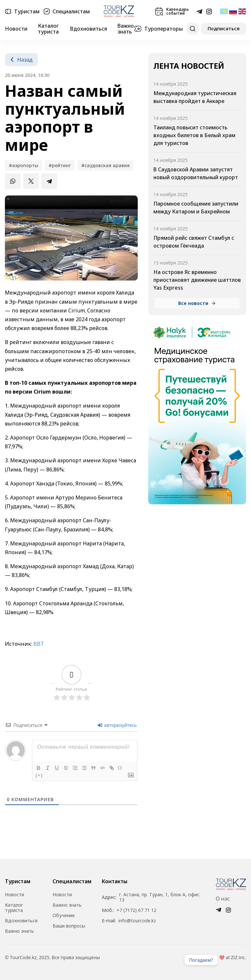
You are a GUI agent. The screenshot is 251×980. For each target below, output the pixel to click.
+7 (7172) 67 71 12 (136, 910)
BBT (39, 644)
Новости (16, 29)
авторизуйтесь (117, 725)
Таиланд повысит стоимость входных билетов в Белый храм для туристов (194, 135)
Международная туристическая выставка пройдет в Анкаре (195, 97)
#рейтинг (60, 165)
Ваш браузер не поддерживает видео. (231, 960)
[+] (39, 775)
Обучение (64, 915)
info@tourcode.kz (137, 921)
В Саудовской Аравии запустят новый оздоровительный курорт (196, 173)
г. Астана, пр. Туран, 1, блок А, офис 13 (159, 897)
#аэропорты (24, 165)
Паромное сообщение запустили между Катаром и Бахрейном (196, 208)
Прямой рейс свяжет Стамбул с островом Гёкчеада (194, 242)
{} (120, 767)
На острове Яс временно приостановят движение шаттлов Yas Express (197, 280)
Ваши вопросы (69, 926)
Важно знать (126, 29)
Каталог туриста (48, 29)
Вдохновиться (89, 29)
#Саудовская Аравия (105, 165)
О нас (223, 899)
